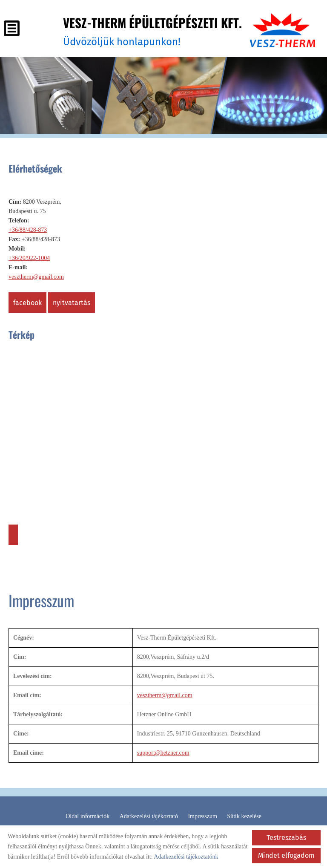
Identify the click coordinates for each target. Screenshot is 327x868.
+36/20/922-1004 (29, 258)
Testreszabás (286, 838)
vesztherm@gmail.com (36, 276)
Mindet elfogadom (286, 855)
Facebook (27, 302)
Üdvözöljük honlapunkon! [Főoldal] (149, 30)
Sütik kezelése (244, 816)
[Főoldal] (282, 31)
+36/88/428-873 (28, 229)
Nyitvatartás (72, 302)
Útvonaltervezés (13, 534)
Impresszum (202, 816)
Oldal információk (87, 816)
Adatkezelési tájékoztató (149, 816)
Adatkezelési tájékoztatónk (186, 857)
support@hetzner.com (163, 752)
